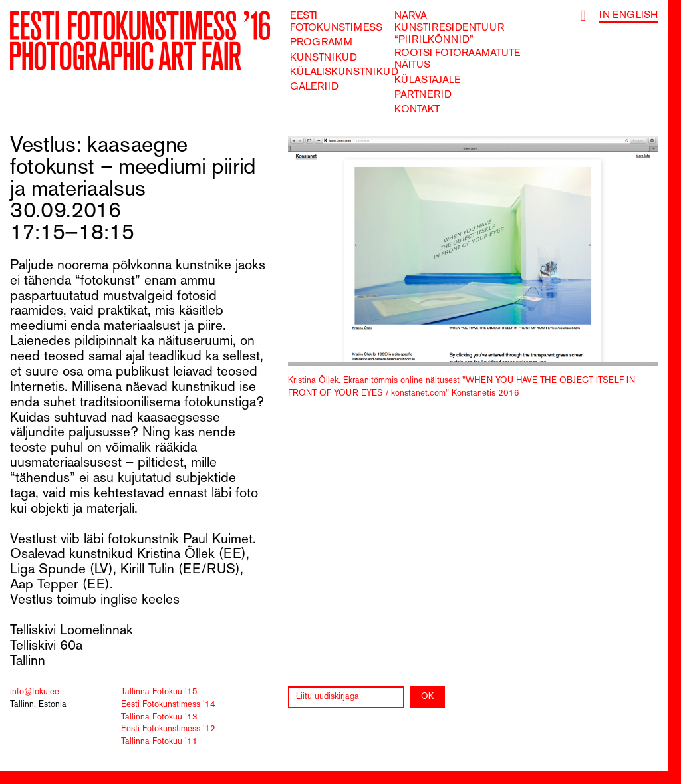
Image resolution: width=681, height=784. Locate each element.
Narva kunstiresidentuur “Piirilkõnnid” (449, 28)
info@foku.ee (35, 692)
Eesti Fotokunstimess (336, 22)
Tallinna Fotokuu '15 (159, 692)
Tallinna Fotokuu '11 (159, 742)
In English (628, 15)
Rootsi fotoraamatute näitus (457, 59)
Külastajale (427, 80)
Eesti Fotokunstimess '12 (168, 729)
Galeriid (314, 87)
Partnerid (423, 95)
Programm (321, 43)
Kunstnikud (324, 58)
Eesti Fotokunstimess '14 (168, 705)
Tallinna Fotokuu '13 (159, 718)
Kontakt (417, 110)
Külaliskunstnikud (344, 72)
